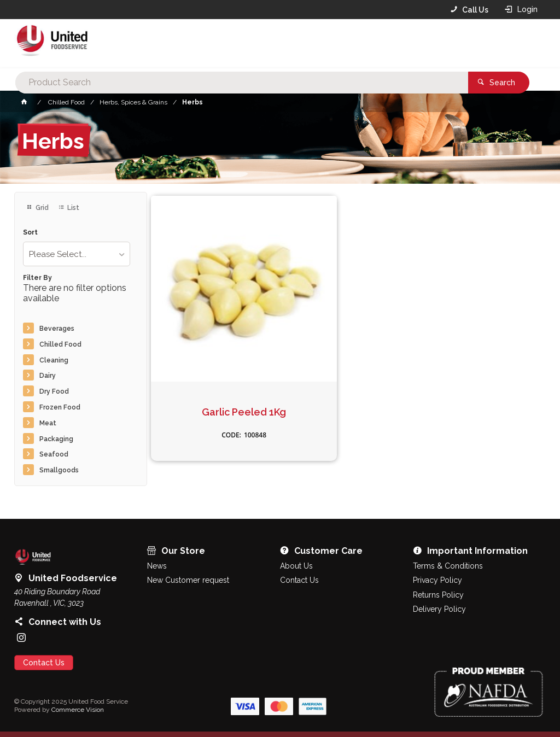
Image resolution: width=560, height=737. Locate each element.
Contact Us (44, 663)
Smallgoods (59, 470)
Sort (30, 233)
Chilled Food (60, 344)
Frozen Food (60, 407)
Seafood (54, 454)
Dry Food (54, 391)
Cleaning (54, 360)
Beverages (57, 329)
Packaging (56, 439)
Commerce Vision (78, 710)
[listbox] (77, 254)
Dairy (48, 376)
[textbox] (263, 44)
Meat (48, 423)
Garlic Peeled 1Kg (213, 359)
